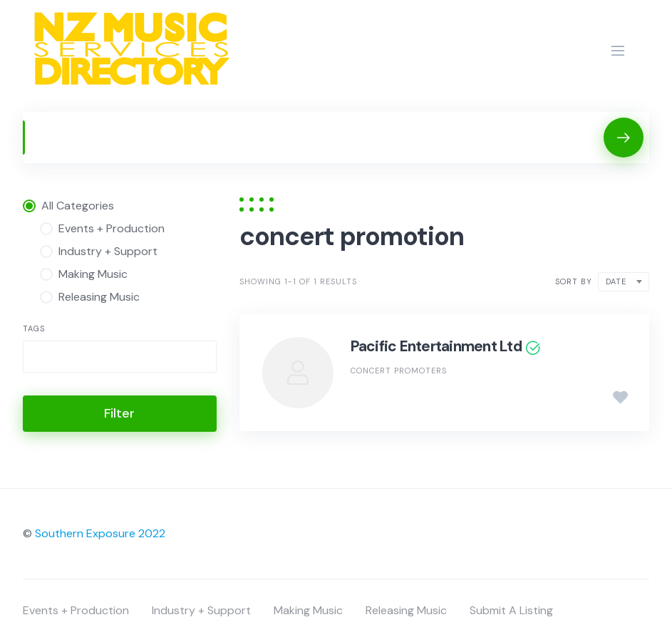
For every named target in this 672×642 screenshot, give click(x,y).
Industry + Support (201, 610)
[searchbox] (39, 358)
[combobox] (120, 357)
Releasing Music (406, 610)
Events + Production (76, 610)
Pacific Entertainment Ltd (436, 346)
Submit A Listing (511, 610)
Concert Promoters (399, 371)
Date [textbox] (616, 281)
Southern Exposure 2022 (100, 533)
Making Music (308, 610)
